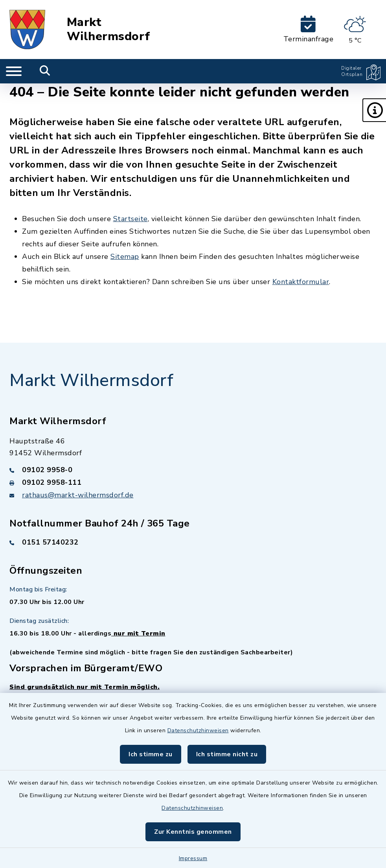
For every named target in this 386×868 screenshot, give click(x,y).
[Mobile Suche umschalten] (45, 71)
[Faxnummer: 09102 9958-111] (193, 482)
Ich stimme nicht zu (227, 754)
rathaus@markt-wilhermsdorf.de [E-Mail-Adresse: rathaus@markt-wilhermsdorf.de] (78, 495)
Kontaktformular (301, 282)
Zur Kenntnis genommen (193, 832)
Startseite (131, 219)
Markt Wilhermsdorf (108, 30)
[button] (374, 110)
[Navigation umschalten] (14, 71)
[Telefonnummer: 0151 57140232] (193, 542)
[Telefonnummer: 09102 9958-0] (193, 470)
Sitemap (125, 257)
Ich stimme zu (151, 754)
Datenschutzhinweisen (198, 730)
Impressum (193, 858)
